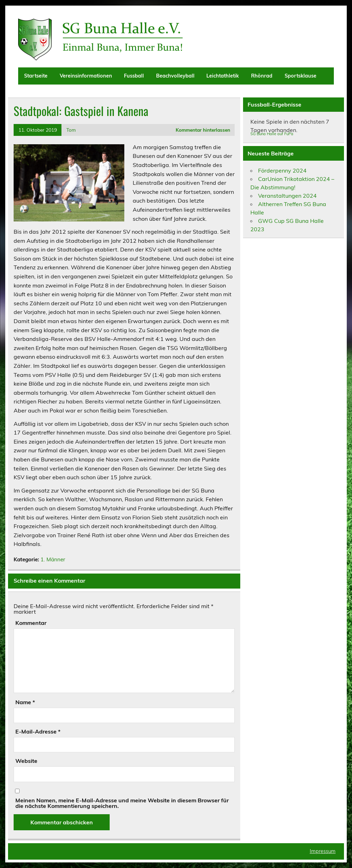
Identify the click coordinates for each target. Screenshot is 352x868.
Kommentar (31, 623)
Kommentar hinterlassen (203, 130)
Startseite (36, 76)
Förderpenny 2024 (282, 170)
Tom (71, 130)
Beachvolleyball (175, 76)
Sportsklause (300, 76)
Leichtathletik (223, 76)
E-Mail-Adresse (38, 731)
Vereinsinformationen (86, 76)
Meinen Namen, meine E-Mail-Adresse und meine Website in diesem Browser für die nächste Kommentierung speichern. (122, 803)
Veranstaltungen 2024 (287, 196)
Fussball (134, 76)
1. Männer (53, 559)
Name (25, 702)
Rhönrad (262, 76)
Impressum (323, 851)
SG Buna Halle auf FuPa (272, 134)
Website (26, 761)
